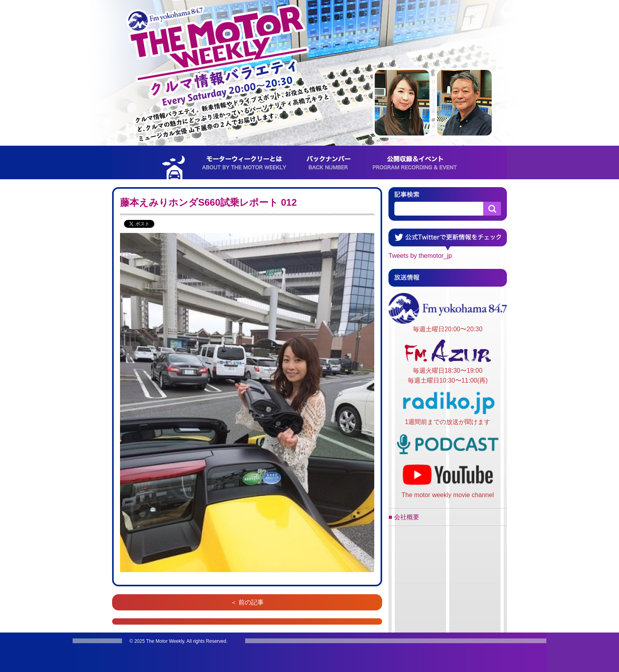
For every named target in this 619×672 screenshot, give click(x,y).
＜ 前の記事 (247, 602)
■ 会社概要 (404, 517)
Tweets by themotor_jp (420, 256)
